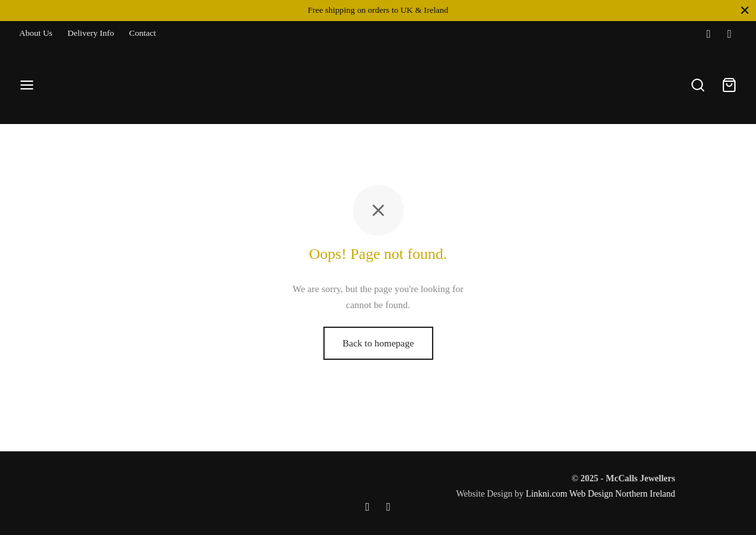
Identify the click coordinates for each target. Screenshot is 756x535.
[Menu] (27, 85)
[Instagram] (729, 34)
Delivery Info (91, 33)
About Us (36, 33)
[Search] (698, 85)
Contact (143, 33)
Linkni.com (547, 494)
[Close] (745, 10)
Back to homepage (378, 346)
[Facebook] (708, 34)
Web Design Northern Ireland (622, 494)
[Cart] (729, 85)
